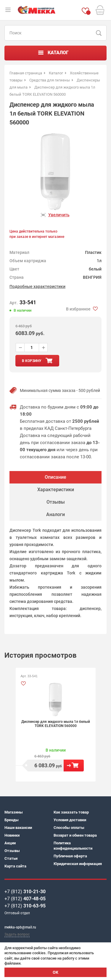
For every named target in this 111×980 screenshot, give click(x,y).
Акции (10, 843)
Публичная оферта (70, 856)
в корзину (32, 361)
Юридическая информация (78, 864)
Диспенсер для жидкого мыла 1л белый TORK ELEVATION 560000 (56, 724)
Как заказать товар (71, 812)
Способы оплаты (69, 828)
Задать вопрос (17, 934)
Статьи (11, 858)
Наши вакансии (18, 828)
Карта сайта (15, 866)
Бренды (12, 820)
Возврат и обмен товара (75, 835)
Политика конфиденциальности (73, 846)
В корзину (74, 766)
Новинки (12, 835)
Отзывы (12, 851)
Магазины (14, 812)
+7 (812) (25, 892)
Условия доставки (70, 820)
